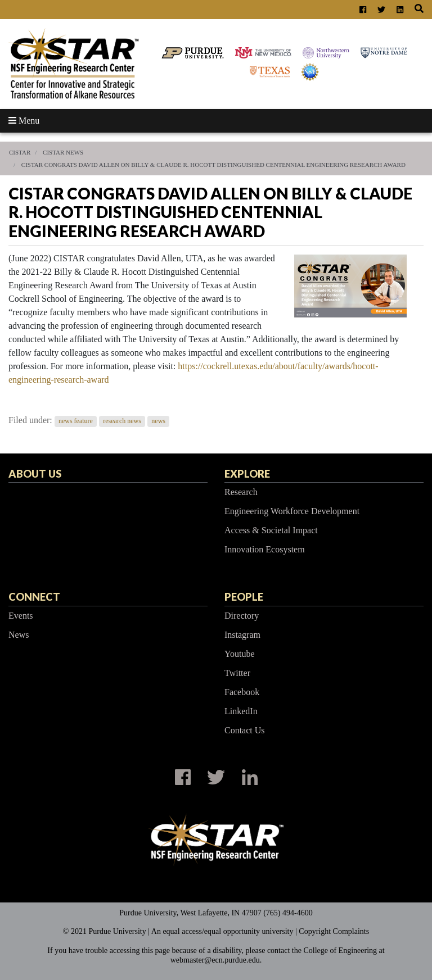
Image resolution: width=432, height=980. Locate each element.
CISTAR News (63, 152)
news (158, 421)
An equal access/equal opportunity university (222, 931)
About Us (35, 474)
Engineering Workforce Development (292, 511)
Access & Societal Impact (271, 530)
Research (241, 492)
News (19, 635)
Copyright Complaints (334, 931)
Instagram (242, 635)
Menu (24, 121)
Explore (247, 474)
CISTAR (20, 152)
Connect (34, 597)
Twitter (237, 673)
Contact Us (245, 730)
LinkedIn (241, 711)
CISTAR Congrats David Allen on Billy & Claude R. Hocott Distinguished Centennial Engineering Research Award (213, 165)
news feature (76, 421)
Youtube (240, 654)
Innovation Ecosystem (265, 549)
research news (122, 421)
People (244, 597)
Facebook (242, 692)
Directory (242, 616)
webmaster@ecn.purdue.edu (215, 960)
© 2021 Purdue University (105, 931)
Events (21, 616)
